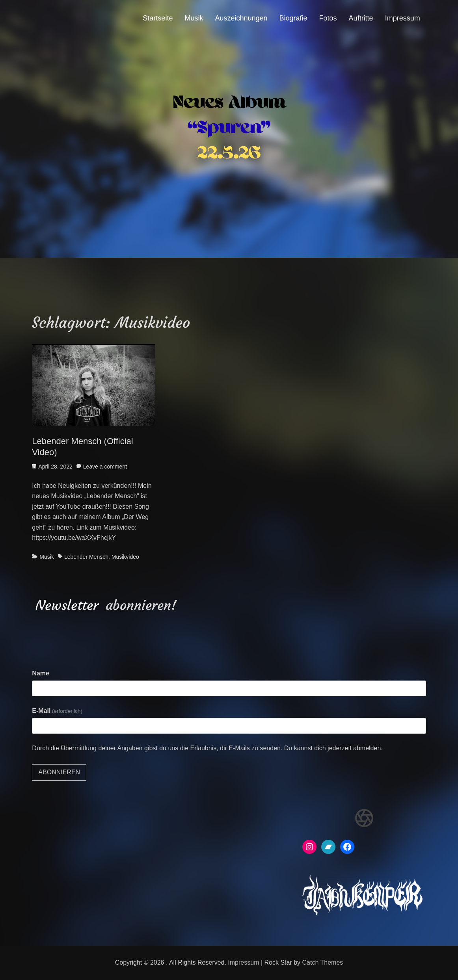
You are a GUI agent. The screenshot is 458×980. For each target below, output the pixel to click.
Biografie (293, 18)
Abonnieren (59, 772)
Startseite (158, 18)
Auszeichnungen (241, 18)
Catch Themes (323, 962)
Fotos (328, 18)
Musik (194, 18)
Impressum (403, 18)
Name (41, 673)
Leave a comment (105, 467)
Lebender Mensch (86, 557)
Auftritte (361, 18)
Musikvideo (125, 557)
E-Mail (57, 711)
